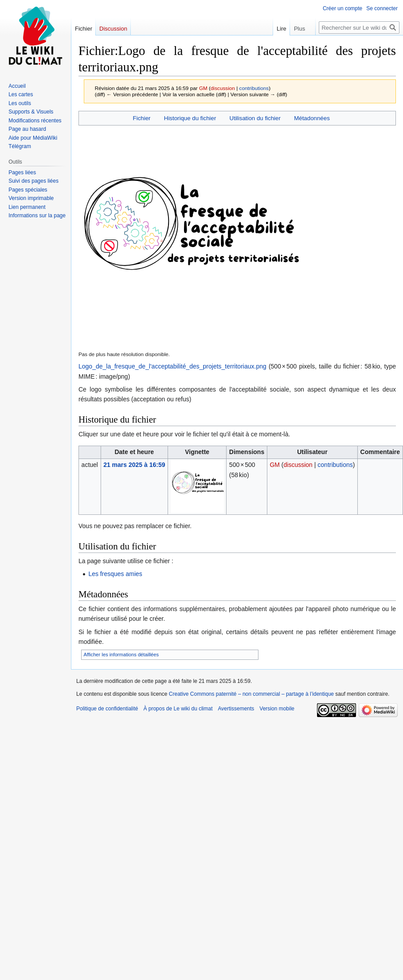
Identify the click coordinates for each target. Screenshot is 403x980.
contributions (254, 88)
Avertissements (236, 709)
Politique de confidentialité (107, 709)
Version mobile (277, 709)
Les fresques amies (115, 574)
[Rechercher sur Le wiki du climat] (359, 27)
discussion (223, 88)
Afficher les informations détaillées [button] (121, 655)
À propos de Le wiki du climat (178, 709)
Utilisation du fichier (255, 118)
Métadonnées (312, 118)
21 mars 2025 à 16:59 (134, 465)
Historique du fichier (190, 118)
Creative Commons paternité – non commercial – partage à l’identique (251, 694)
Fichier (142, 118)
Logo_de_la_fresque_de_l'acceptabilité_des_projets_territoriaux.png (172, 366)
